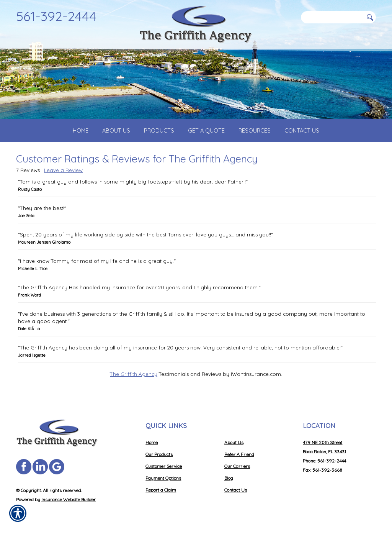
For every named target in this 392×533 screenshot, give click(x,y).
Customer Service (164, 466)
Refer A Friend (239, 454)
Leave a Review (63, 176)
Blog (229, 478)
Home (152, 442)
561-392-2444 (56, 16)
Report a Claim (161, 490)
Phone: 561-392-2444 (324, 461)
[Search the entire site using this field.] (332, 17)
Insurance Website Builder (69, 499)
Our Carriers (237, 466)
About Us (234, 442)
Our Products (159, 454)
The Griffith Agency (134, 380)
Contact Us (236, 490)
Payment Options (163, 478)
